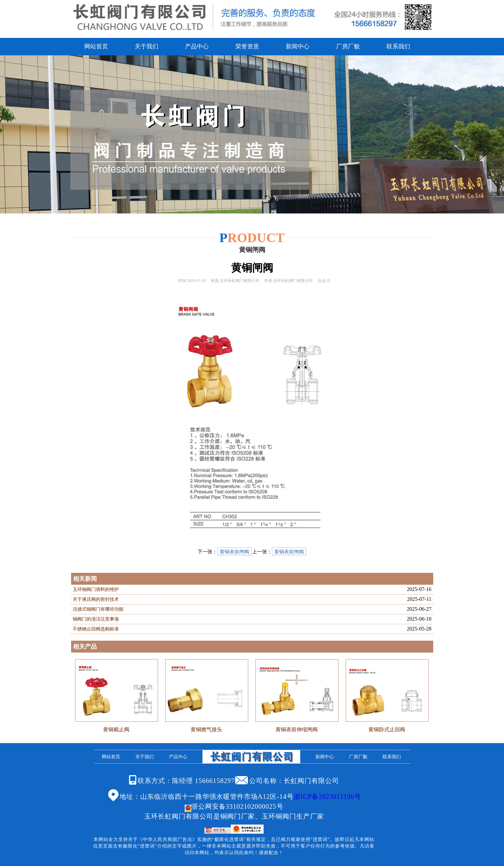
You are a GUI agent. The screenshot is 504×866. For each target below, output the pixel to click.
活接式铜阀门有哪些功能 (98, 609)
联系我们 (398, 46)
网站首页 (96, 46)
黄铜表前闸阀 (234, 552)
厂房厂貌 (348, 46)
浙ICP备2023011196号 (328, 796)
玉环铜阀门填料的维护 (96, 589)
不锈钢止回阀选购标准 (96, 629)
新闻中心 (298, 46)
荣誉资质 (247, 46)
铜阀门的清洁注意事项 (96, 619)
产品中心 (197, 46)
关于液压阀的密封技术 (96, 599)
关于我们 (146, 46)
